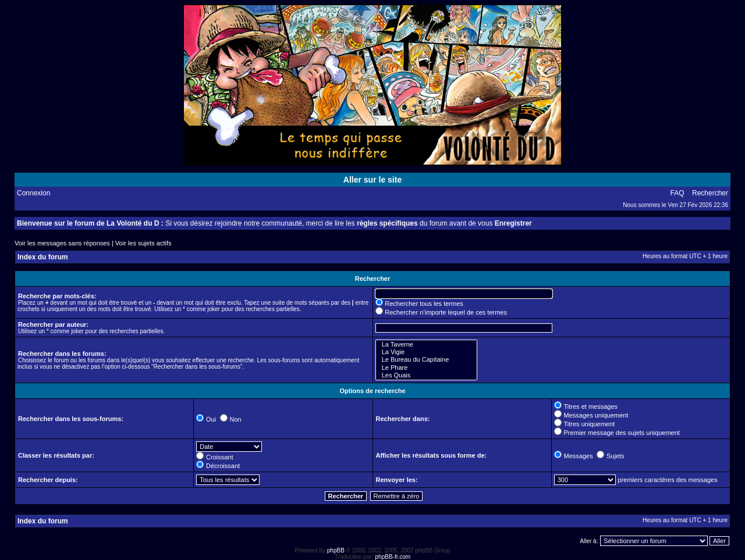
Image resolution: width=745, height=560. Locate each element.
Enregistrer (513, 223)
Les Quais (426, 375)
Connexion (33, 193)
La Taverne (426, 345)
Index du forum (43, 257)
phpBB (336, 550)
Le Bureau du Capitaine (426, 360)
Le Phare (426, 368)
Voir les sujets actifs (143, 243)
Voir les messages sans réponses (62, 243)
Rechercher (710, 193)
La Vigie (426, 352)
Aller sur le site (372, 180)
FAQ (677, 193)
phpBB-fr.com (393, 557)
